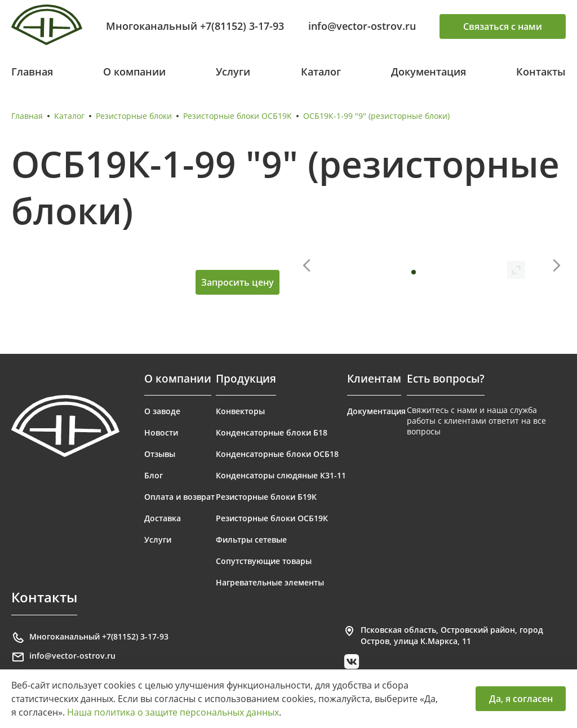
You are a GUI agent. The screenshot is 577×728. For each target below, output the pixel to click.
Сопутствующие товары (264, 561)
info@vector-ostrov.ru (362, 26)
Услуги (233, 72)
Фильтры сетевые (251, 540)
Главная (32, 72)
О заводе (162, 411)
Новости (161, 432)
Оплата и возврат (179, 497)
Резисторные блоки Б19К (266, 497)
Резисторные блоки (134, 116)
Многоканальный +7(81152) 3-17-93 (195, 26)
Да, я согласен (521, 699)
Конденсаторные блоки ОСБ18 (277, 454)
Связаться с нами (503, 26)
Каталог (321, 72)
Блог (154, 475)
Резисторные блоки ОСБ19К (238, 116)
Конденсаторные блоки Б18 (272, 432)
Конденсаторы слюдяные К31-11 (281, 475)
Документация (429, 72)
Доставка (163, 518)
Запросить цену (238, 282)
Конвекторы (240, 411)
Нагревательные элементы (270, 582)
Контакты (541, 72)
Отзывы (160, 454)
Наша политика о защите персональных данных (173, 712)
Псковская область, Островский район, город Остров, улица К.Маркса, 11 (443, 635)
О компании (134, 72)
